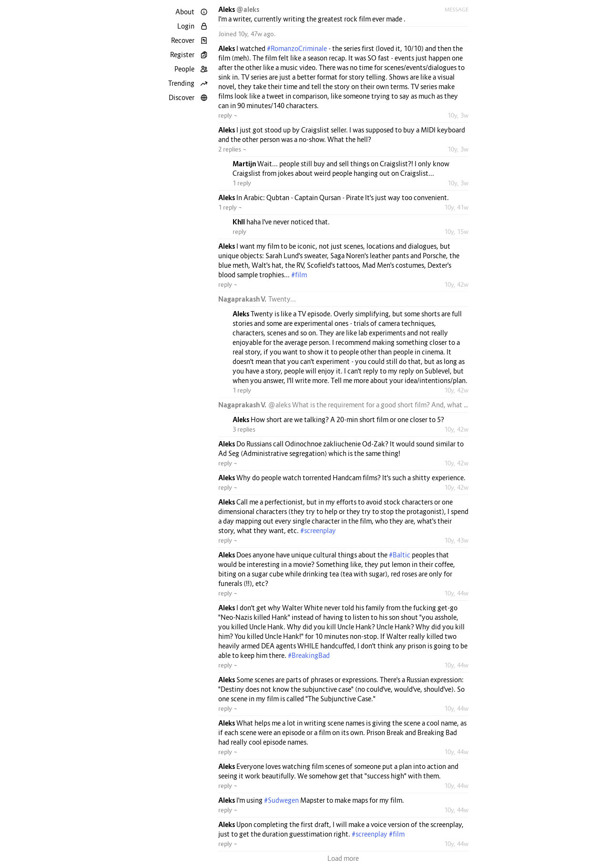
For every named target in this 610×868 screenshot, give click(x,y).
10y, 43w (456, 540)
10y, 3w (458, 115)
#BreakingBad (309, 655)
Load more (343, 858)
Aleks (227, 9)
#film (299, 275)
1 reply (242, 183)
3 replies (244, 429)
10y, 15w (456, 232)
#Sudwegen (281, 800)
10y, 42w (456, 284)
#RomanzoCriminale (297, 48)
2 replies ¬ (232, 149)
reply (239, 232)
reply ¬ (228, 115)
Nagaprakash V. (243, 299)
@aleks (248, 9)
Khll (239, 222)
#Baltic (400, 555)
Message (457, 10)
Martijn (245, 164)
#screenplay (318, 530)
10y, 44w (456, 593)
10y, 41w (456, 207)
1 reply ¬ (230, 207)
